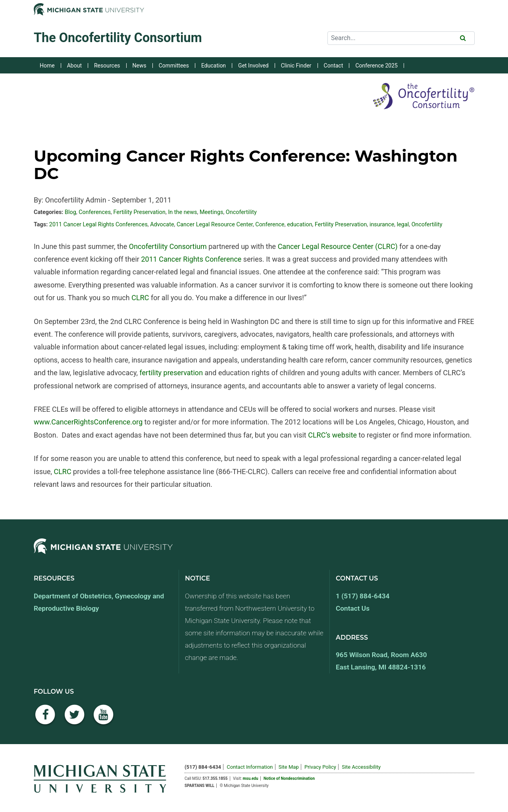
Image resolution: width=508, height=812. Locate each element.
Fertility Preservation (139, 212)
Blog (70, 212)
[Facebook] (45, 719)
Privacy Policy (320, 767)
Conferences (95, 212)
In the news (182, 212)
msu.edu (251, 778)
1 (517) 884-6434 (363, 596)
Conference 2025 (376, 66)
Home (47, 66)
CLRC (140, 298)
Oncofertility (241, 212)
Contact (334, 66)
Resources (107, 66)
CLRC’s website (332, 435)
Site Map (289, 767)
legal (403, 225)
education (299, 225)
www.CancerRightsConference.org (88, 422)
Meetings (212, 212)
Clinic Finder (296, 66)
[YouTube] (104, 719)
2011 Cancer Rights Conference (191, 259)
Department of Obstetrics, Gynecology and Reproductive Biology (99, 602)
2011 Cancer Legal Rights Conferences (98, 225)
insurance (382, 225)
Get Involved (253, 66)
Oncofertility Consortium (168, 246)
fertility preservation (171, 373)
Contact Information (250, 767)
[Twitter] (75, 719)
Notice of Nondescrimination (289, 778)
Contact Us (353, 608)
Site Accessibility (361, 767)
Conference (270, 225)
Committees (174, 66)
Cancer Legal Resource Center (215, 225)
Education (214, 66)
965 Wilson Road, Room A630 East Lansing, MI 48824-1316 (381, 661)
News (140, 66)
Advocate (162, 225)
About (74, 66)
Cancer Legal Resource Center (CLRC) (338, 246)
